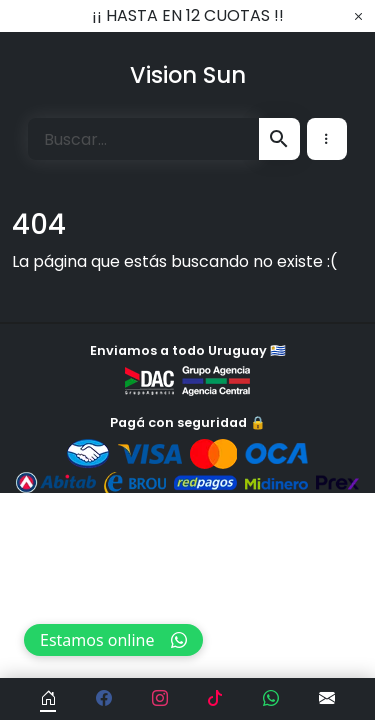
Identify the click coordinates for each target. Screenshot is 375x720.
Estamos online (113, 640)
